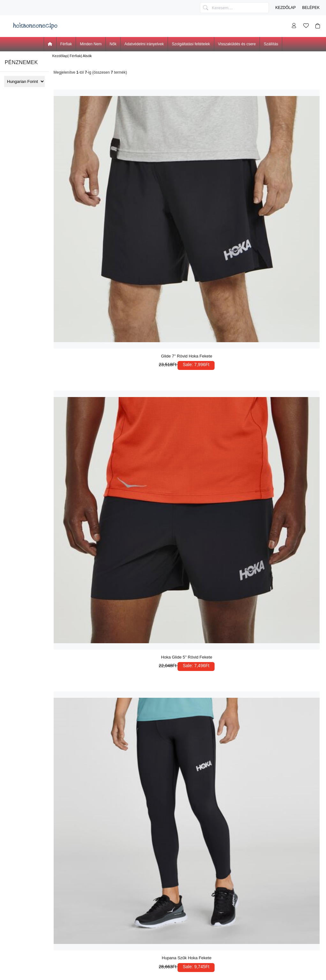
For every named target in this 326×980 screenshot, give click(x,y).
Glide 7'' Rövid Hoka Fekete (186, 356)
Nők (113, 44)
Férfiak (75, 56)
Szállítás (271, 44)
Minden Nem (91, 44)
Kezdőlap (285, 8)
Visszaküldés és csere (237, 44)
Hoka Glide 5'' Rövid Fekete (186, 657)
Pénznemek (21, 62)
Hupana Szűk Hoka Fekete (187, 958)
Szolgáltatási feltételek (191, 44)
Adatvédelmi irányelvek (144, 44)
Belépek (311, 8)
